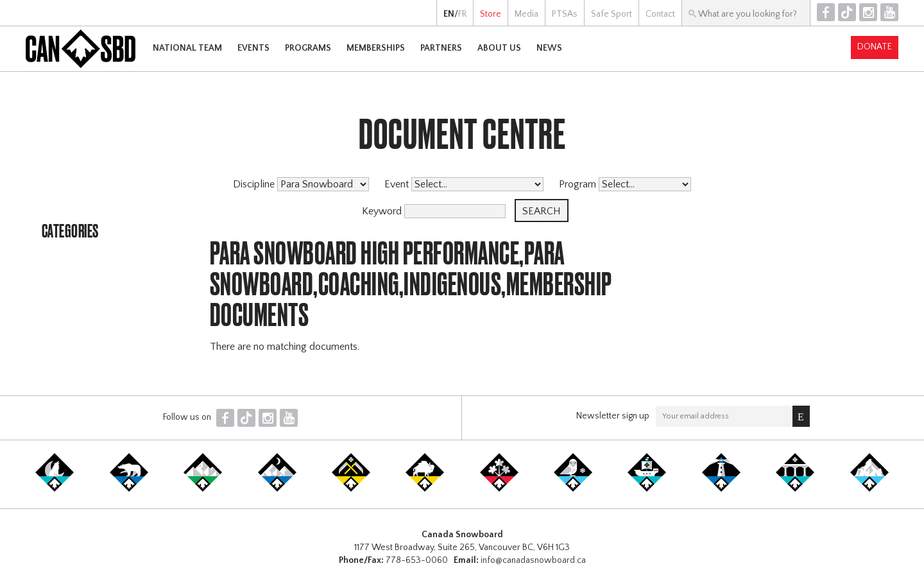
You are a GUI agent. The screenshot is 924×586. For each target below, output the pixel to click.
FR (462, 14)
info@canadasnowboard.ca (533, 560)
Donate (875, 47)
